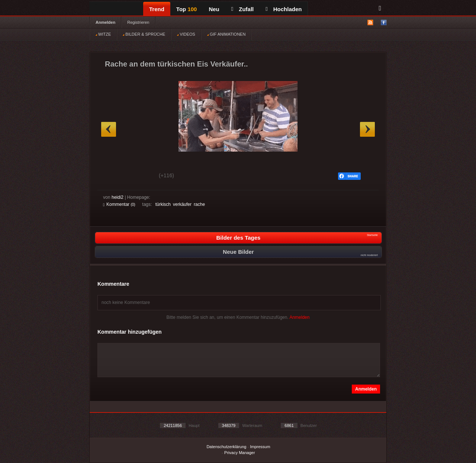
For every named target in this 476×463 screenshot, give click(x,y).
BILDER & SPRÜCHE (144, 34)
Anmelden (105, 22)
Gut (111, 177)
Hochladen (284, 9)
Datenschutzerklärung (226, 447)
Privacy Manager (240, 453)
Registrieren (138, 22)
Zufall (242, 9)
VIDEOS (186, 34)
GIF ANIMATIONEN (226, 34)
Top (187, 9)
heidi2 (118, 197)
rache (199, 204)
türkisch (163, 204)
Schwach (139, 177)
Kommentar (119, 204)
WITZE (103, 34)
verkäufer (182, 204)
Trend (157, 9)
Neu (214, 9)
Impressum (260, 447)
